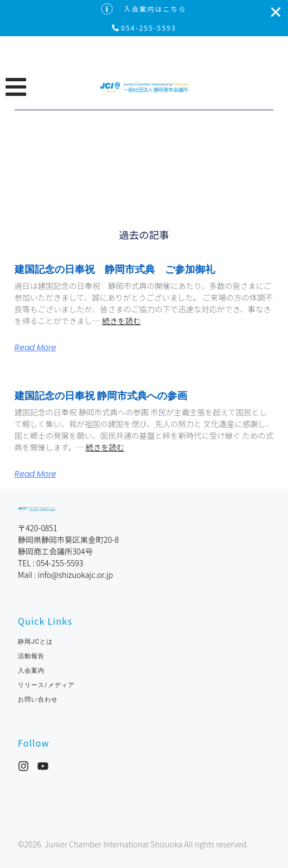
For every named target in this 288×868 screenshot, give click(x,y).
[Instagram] (23, 766)
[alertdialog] (144, 18)
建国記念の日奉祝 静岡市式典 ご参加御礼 (115, 269)
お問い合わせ (41, 700)
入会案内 (31, 671)
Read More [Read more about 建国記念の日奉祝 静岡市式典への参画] (35, 474)
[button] (52, 87)
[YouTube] (43, 766)
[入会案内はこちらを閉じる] (276, 12)
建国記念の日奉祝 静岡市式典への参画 (101, 396)
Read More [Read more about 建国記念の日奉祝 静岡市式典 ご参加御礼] (35, 347)
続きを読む (121, 321)
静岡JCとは (35, 642)
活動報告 (31, 656)
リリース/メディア (46, 685)
